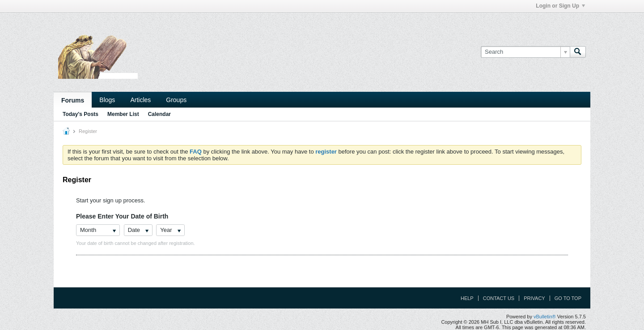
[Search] (525, 52)
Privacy (534, 298)
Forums (73, 100)
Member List (123, 114)
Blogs (107, 100)
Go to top (568, 298)
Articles (140, 100)
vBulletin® (545, 317)
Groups (176, 100)
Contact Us (499, 298)
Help (467, 298)
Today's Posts (80, 114)
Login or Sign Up (560, 6)
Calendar (159, 114)
